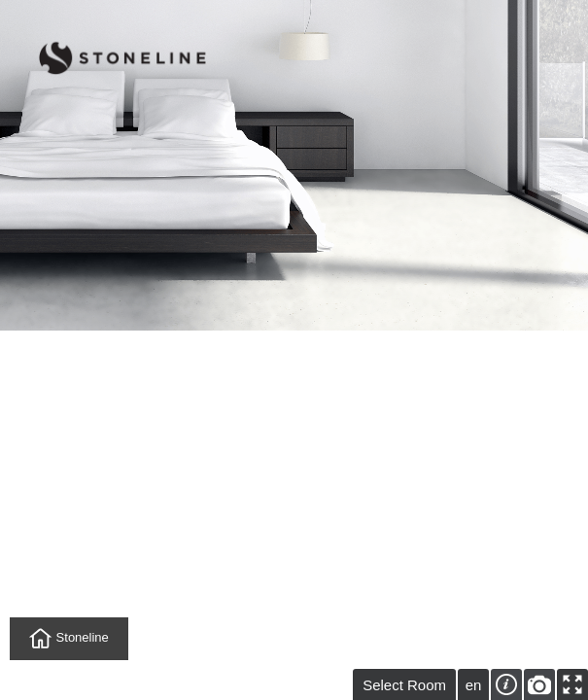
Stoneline (69, 639)
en (474, 685)
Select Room (404, 685)
